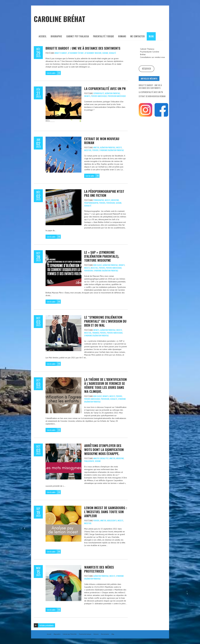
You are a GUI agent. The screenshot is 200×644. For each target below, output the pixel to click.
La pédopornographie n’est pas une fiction (104, 193)
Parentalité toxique (104, 36)
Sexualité (112, 53)
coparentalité (99, 93)
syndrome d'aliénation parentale (112, 150)
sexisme (105, 53)
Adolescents (112, 520)
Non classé (98, 265)
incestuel (88, 150)
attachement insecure (93, 53)
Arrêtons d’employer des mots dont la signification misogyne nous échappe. (104, 449)
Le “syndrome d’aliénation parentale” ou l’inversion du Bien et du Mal (105, 321)
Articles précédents (47, 625)
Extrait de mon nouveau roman (102, 141)
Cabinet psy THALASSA (78, 36)
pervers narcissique (99, 96)
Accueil (43, 36)
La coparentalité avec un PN (105, 88)
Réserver (147, 69)
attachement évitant (76, 53)
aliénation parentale (112, 93)
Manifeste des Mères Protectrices (99, 569)
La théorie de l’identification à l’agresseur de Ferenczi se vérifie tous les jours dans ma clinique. (105, 385)
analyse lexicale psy (101, 458)
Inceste (119, 147)
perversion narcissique (117, 96)
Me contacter (137, 36)
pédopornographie (91, 203)
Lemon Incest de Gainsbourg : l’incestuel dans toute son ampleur (106, 512)
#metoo (96, 147)
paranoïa (96, 333)
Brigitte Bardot (61, 53)
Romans (122, 36)
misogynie (115, 200)
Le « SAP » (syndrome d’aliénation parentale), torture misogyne (102, 256)
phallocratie (89, 461)
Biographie (56, 36)
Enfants (87, 96)
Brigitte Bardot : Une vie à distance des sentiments (83, 48)
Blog (151, 36)
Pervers (95, 150)
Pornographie (99, 200)
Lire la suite (51, 73)
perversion (111, 203)
